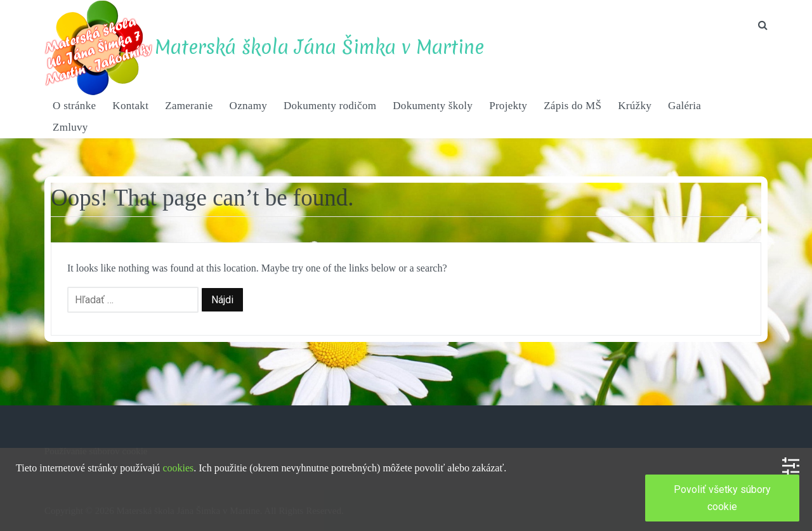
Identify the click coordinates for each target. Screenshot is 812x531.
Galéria (684, 106)
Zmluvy (70, 127)
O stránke (74, 106)
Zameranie (189, 106)
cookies (178, 468)
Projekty (508, 106)
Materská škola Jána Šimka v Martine (319, 47)
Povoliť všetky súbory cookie (722, 498)
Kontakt (130, 106)
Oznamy (248, 106)
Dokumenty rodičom (330, 106)
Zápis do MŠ (573, 106)
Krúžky (635, 106)
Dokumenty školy (433, 106)
